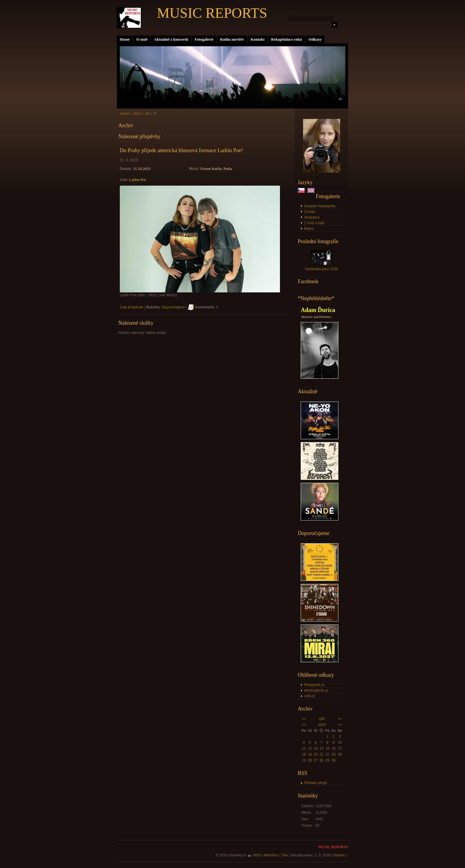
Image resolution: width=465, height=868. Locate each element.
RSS (257, 855)
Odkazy (315, 39)
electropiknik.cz (316, 690)
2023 (322, 725)
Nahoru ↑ (341, 855)
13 (316, 748)
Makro (309, 229)
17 (340, 748)
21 (321, 754)
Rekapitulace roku (286, 39)
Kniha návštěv (232, 39)
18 (304, 754)
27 (316, 760)
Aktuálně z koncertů (171, 39)
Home (125, 39)
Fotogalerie (204, 39)
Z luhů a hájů (314, 223)
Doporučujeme (173, 307)
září (322, 719)
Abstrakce (312, 217)
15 (327, 748)
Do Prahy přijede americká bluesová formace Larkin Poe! (181, 150)
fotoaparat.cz (314, 685)
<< (304, 719)
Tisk (285, 855)
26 (310, 760)
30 (333, 760)
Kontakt (258, 39)
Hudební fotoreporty (320, 206)
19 (310, 754)
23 (333, 754)
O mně (142, 39)
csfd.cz (309, 696)
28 (321, 760)
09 (147, 114)
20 (316, 754)
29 (327, 760)
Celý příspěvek (132, 307)
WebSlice (271, 855)
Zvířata (309, 212)
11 (304, 748)
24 (340, 754)
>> (340, 719)
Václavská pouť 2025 (322, 269)
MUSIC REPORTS (212, 13)
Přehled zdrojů (315, 783)
